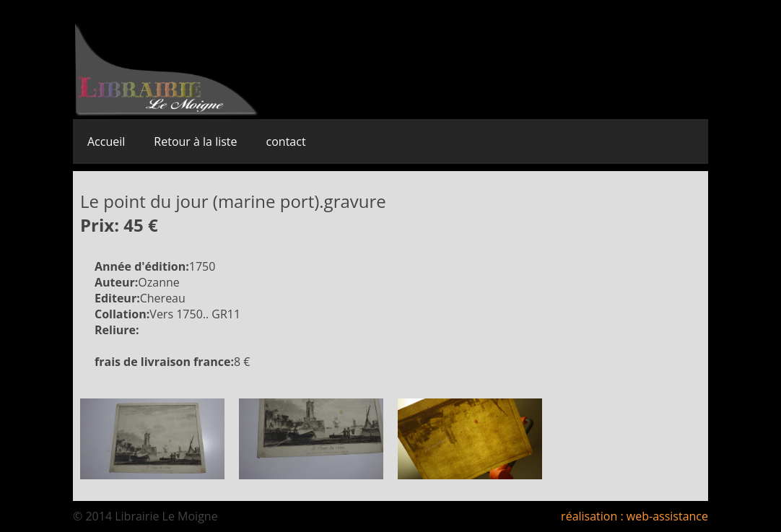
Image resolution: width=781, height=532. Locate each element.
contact (286, 141)
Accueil (106, 141)
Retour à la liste (195, 141)
